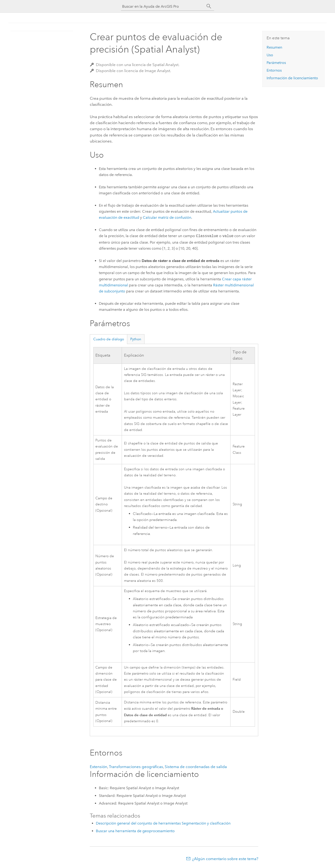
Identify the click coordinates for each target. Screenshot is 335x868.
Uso (270, 55)
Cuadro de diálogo (109, 339)
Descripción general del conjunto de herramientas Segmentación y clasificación (163, 823)
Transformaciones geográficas (136, 767)
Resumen (274, 47)
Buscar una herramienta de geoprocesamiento (135, 831)
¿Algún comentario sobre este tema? (225, 859)
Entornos (274, 70)
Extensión (99, 767)
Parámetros (276, 63)
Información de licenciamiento (292, 78)
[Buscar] (209, 6)
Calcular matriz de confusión (167, 217)
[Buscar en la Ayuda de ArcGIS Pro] (163, 6)
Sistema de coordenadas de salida (196, 767)
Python (136, 339)
